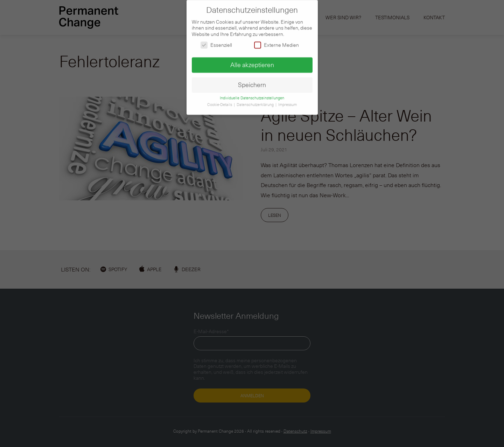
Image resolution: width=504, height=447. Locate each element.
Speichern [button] (252, 82)
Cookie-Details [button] (220, 102)
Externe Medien (276, 42)
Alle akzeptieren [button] (252, 62)
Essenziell (216, 42)
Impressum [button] (288, 102)
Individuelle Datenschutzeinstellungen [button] (252, 95)
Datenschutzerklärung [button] (256, 102)
